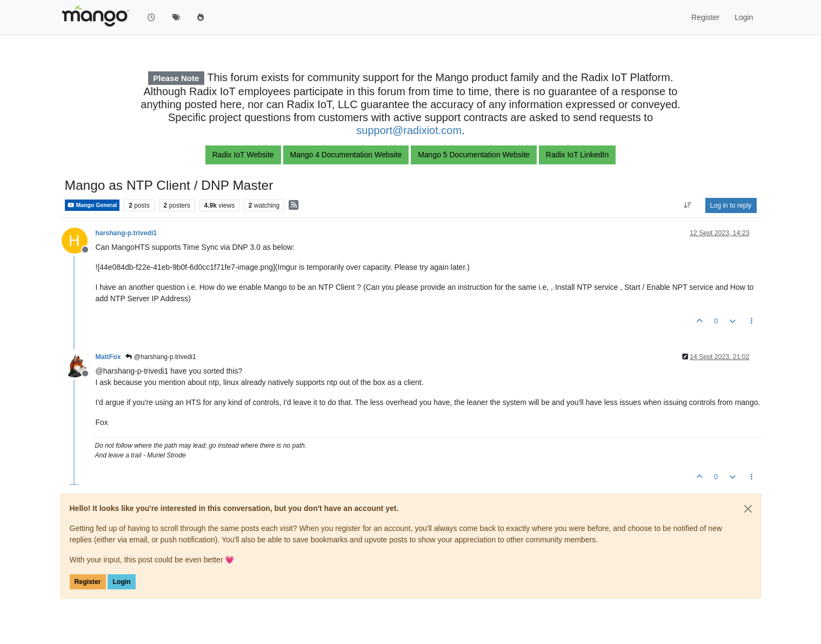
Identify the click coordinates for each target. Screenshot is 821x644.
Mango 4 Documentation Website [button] (346, 155)
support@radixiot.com (409, 130)
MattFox (108, 357)
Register (88, 582)
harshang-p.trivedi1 (126, 233)
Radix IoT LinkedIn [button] (577, 155)
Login (121, 582)
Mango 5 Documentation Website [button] (474, 155)
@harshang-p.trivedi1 (161, 357)
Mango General (92, 205)
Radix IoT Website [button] (243, 155)
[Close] (748, 509)
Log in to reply (731, 205)
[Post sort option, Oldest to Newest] (687, 205)
